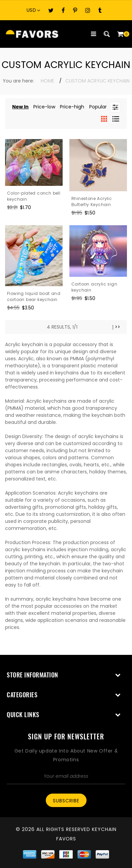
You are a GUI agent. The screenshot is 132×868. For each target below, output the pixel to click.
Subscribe (66, 801)
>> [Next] (118, 327)
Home (47, 81)
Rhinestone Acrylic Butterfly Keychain (92, 202)
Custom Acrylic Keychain (97, 81)
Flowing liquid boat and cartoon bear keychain (34, 296)
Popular (98, 107)
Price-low (44, 107)
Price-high (72, 107)
